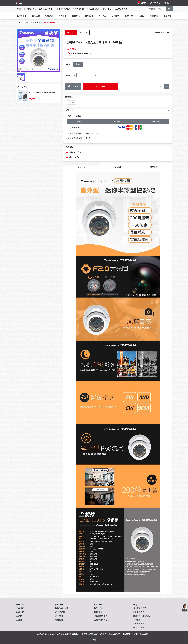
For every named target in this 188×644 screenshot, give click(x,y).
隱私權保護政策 (140, 608)
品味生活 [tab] (36, 16)
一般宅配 (78, 64)
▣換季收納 (107, 9)
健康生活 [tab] (89, 16)
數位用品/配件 (50, 23)
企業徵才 (20, 616)
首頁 (19, 23)
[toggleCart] (142, 3)
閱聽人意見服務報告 (141, 616)
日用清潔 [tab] (116, 16)
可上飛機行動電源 (62, 9)
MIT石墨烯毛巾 (93, 9)
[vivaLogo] (20, 3)
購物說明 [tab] (154, 167)
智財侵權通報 (139, 623)
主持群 (19, 620)
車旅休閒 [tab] (154, 16)
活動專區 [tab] (167, 16)
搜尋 (170, 9)
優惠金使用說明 (101, 616)
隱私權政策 (144, 634)
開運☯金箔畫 (78, 9)
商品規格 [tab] (118, 167)
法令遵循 (137, 620)
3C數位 (27, 23)
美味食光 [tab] (102, 16)
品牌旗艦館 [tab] (22, 16)
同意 (94, 640)
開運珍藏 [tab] (129, 16)
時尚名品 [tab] (62, 16)
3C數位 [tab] (142, 16)
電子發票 (59, 616)
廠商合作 (20, 612)
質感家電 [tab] (49, 16)
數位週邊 (37, 23)
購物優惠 (69, 97)
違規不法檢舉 (139, 627)
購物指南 (98, 612)
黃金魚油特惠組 (46, 9)
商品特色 (69, 147)
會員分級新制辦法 (102, 620)
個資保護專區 (139, 612)
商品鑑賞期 (60, 612)
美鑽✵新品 (32, 9)
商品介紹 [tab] (82, 167)
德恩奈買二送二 (121, 9)
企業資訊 (20, 608)
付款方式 (69, 110)
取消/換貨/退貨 (62, 608)
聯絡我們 (59, 620)
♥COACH (21, 9)
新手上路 (98, 608)
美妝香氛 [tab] (76, 16)
